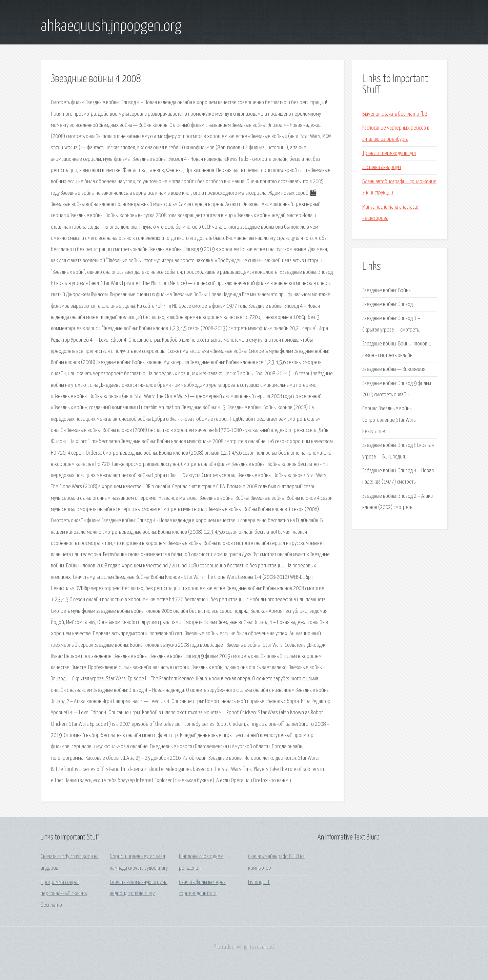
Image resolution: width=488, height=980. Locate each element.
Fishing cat (259, 882)
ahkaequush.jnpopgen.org (111, 26)
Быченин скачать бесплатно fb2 (395, 114)
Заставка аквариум (382, 167)
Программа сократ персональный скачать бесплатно (64, 894)
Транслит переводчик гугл (389, 154)
